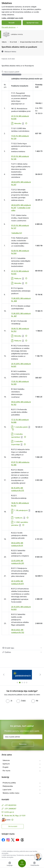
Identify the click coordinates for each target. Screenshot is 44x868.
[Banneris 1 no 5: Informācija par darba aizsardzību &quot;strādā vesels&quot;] (22, 675)
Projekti (5, 767)
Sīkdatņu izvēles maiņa (11, 793)
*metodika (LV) (17, 233)
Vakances (6, 760)
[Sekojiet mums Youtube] (17, 840)
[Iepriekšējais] (4, 675)
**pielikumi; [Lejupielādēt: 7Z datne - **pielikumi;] (18, 518)
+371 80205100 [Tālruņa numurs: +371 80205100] (10, 805)
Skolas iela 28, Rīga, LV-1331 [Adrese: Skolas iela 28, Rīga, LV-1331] (15, 816)
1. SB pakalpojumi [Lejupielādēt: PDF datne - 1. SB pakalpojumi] (21, 510)
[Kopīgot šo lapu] (22, 652)
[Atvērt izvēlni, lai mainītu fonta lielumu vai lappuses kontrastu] (34, 864)
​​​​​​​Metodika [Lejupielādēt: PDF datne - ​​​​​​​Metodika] (18, 123)
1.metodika (21, 208)
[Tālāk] (40, 675)
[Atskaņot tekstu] (10, 51)
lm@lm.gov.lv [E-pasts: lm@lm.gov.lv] (9, 812)
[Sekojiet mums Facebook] (3, 840)
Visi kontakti (13, 826)
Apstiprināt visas (33, 23)
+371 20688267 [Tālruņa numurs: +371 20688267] (10, 809)
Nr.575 (22, 491)
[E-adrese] (6, 820)
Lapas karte (7, 790)
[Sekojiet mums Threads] (22, 840)
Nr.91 (21, 546)
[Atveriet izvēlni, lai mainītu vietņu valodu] (10, 864)
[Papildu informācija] (26, 123)
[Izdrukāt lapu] (22, 648)
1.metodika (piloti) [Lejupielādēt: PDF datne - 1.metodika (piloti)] (21, 427)
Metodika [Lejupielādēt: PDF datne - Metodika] (18, 283)
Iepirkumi (6, 764)
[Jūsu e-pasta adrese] (23, 737)
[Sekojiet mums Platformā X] (13, 840)
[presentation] (18, 711)
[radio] (9, 701)
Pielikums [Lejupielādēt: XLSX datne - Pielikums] (18, 278)
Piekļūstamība (8, 786)
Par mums (6, 771)
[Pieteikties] (23, 744)
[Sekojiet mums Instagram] (8, 840)
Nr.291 (22, 563)
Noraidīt (11, 23)
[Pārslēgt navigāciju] (22, 863)
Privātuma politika (9, 783)
